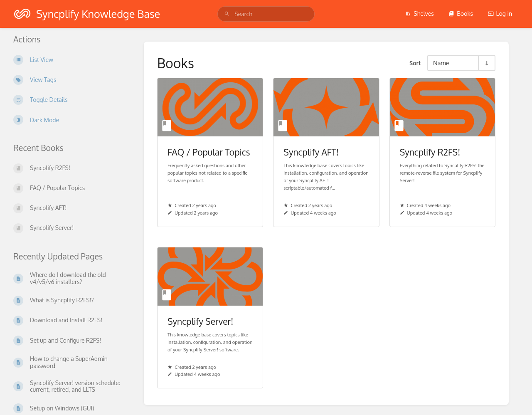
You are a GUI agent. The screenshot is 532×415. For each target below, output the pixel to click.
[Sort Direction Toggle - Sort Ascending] (486, 63)
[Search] (227, 14)
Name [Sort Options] (441, 63)
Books (461, 14)
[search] (266, 14)
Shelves (420, 14)
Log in (500, 14)
